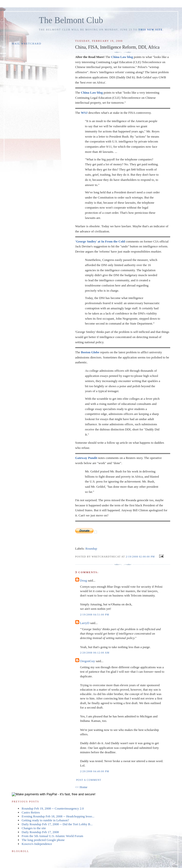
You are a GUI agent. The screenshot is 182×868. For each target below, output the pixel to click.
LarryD (85, 623)
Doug (83, 580)
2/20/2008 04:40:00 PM (95, 771)
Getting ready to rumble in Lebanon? (45, 820)
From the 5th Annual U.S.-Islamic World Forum (52, 836)
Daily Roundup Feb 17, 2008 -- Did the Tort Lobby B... (57, 824)
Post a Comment (89, 780)
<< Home (81, 787)
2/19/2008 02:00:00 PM (140, 557)
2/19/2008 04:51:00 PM (95, 615)
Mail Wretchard (27, 44)
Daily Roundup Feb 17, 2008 (40, 832)
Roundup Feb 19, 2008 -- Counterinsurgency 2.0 (53, 808)
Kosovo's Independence (37, 844)
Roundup (91, 548)
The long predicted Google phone (43, 840)
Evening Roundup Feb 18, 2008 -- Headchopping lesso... (58, 816)
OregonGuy (87, 661)
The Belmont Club (71, 20)
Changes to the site (34, 828)
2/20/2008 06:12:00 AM (95, 653)
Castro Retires (31, 812)
